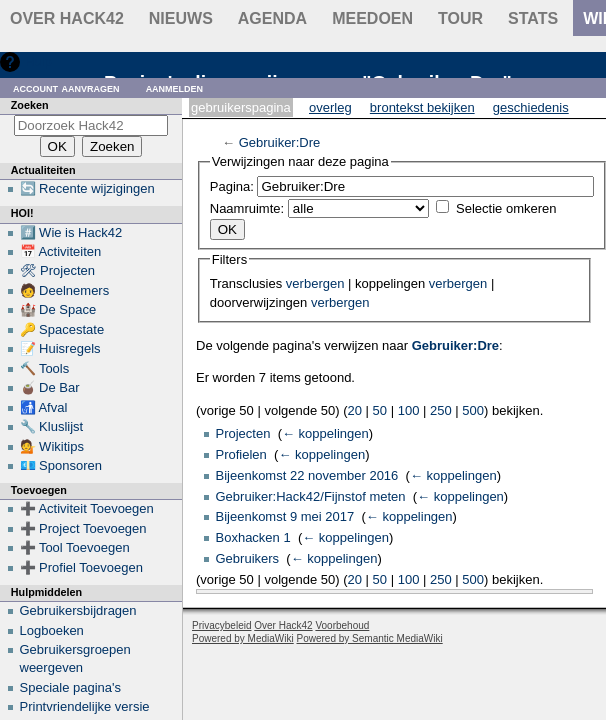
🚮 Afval (44, 407)
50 (380, 410)
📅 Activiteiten (61, 251)
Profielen (241, 454)
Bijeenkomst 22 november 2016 (307, 475)
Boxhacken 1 (253, 537)
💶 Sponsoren (61, 465)
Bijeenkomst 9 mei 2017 (285, 516)
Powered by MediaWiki (243, 638)
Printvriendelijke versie (85, 706)
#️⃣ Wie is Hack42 (71, 232)
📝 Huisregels (60, 348)
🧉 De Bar (50, 387)
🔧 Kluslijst (52, 426)
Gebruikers (248, 558)
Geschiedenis (531, 107)
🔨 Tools (45, 368)
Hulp (38, 61)
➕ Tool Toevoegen (75, 547)
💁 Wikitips (52, 446)
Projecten (243, 433)
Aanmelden (175, 87)
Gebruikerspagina (241, 107)
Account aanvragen (66, 87)
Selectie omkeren (506, 208)
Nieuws (181, 18)
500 (473, 410)
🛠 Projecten (58, 270)
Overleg (330, 107)
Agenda (272, 18)
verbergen (315, 283)
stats (533, 18)
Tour (460, 18)
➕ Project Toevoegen (83, 528)
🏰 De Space (58, 309)
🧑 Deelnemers (65, 290)
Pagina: (232, 186)
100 (409, 410)
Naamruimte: (247, 208)
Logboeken (52, 630)
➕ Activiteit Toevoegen (87, 508)
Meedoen (372, 18)
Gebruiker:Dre (280, 142)
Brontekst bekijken (422, 107)
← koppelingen (325, 433)
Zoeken (30, 105)
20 (355, 410)
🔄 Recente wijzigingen (87, 188)
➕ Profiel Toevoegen (81, 567)
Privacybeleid (221, 625)
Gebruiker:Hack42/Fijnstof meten (311, 496)
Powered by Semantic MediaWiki (370, 638)
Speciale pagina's (71, 687)
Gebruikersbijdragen (78, 610)
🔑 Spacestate (62, 329)
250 (441, 410)
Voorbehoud (342, 625)
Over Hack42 (67, 18)
